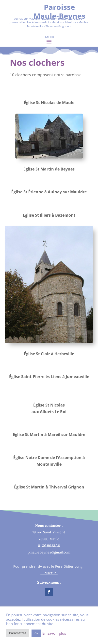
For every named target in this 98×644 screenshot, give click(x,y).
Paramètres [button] (18, 633)
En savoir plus (54, 633)
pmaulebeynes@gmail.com (49, 552)
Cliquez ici (49, 573)
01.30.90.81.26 (49, 546)
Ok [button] (36, 633)
